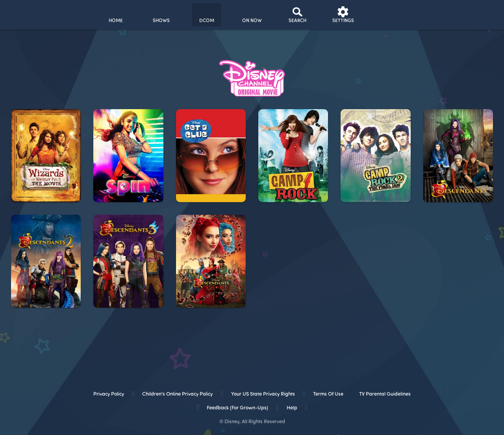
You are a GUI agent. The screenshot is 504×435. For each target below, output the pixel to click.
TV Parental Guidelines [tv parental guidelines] (385, 394)
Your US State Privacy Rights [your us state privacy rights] (263, 394)
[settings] (343, 15)
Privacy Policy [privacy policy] (109, 394)
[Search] (297, 15)
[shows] (161, 15)
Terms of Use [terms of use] (328, 394)
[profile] (388, 15)
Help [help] (292, 408)
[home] (116, 15)
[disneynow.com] (27, 14)
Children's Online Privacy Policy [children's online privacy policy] (177, 394)
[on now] (252, 15)
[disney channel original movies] (207, 15)
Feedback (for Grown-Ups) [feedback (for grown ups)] (237, 408)
